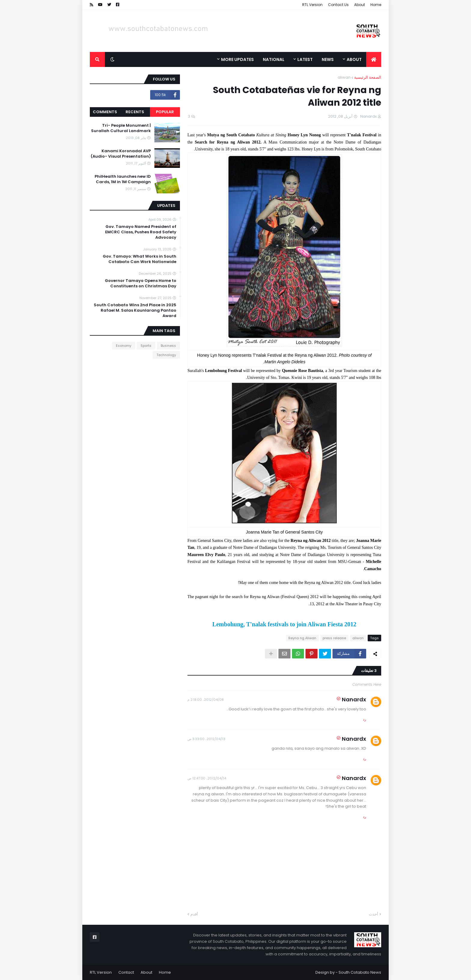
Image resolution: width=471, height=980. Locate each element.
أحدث (374, 914)
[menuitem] (374, 59)
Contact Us (338, 5)
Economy (124, 346)
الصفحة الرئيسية (368, 77)
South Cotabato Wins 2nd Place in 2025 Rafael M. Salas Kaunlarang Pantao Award (135, 310)
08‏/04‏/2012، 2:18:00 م (206, 700)
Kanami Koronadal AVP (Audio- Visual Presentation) (121, 154)
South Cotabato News (360, 972)
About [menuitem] (354, 59)
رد (365, 719)
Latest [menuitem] (305, 59)
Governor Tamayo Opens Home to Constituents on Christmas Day (141, 283)
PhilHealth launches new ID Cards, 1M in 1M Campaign (123, 179)
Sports (146, 346)
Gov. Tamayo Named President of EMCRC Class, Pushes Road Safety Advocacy (141, 232)
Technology (166, 355)
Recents (135, 112)
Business (168, 346)
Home (376, 5)
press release (334, 638)
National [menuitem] (274, 59)
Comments (105, 112)
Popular (165, 112)
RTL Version (312, 5)
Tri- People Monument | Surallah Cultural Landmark (121, 128)
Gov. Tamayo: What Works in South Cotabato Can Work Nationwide (140, 259)
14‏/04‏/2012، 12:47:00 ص (207, 778)
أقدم (194, 914)
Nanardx (354, 699)
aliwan (344, 77)
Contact (126, 972)
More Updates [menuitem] (237, 59)
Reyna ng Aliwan (302, 638)
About (360, 5)
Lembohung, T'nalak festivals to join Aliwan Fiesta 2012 (284, 624)
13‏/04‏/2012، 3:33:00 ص (206, 739)
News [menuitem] (328, 59)
